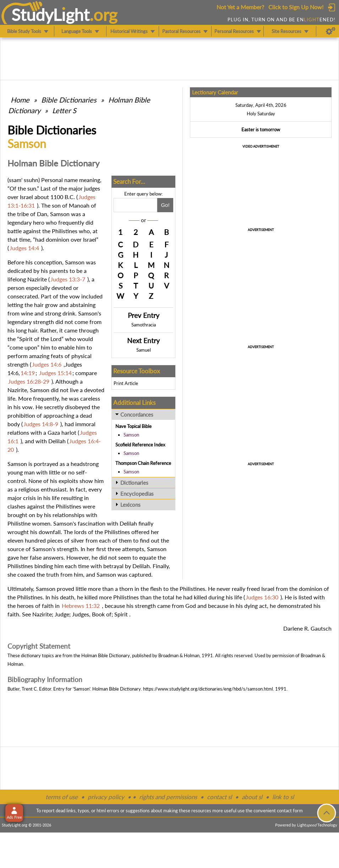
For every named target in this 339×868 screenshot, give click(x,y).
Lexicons (130, 505)
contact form (290, 811)
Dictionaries (134, 483)
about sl (252, 797)
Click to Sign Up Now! (296, 7)
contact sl (219, 797)
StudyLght (51, 15)
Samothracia (144, 325)
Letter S (64, 110)
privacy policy (106, 797)
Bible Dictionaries (69, 100)
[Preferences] (331, 31)
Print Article (126, 383)
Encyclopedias (137, 494)
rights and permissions (168, 797)
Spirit (121, 614)
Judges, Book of (92, 614)
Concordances (137, 414)
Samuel (144, 350)
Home (20, 100)
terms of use (62, 797)
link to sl (283, 797)
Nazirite (42, 614)
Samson (131, 435)
